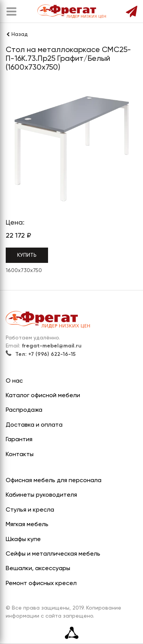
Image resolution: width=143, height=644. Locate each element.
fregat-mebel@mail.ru (52, 346)
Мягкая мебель (27, 525)
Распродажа (24, 410)
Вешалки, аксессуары (38, 569)
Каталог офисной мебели (43, 396)
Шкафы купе (23, 540)
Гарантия (19, 440)
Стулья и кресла (30, 510)
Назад (17, 34)
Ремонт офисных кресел (41, 584)
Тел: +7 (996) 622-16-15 (41, 354)
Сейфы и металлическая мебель (53, 554)
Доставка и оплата (34, 425)
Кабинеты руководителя (41, 495)
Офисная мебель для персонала (54, 481)
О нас (14, 381)
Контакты (20, 455)
